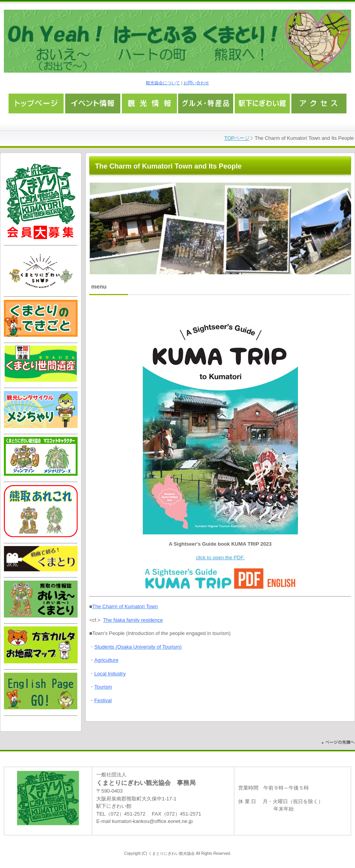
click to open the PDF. (220, 558)
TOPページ (237, 138)
